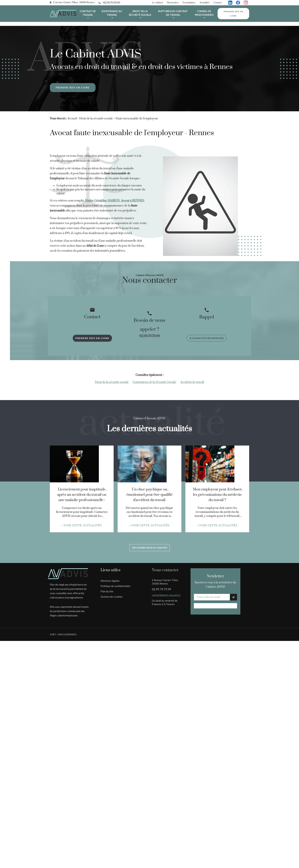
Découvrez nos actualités (150, 548)
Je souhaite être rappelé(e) (207, 338)
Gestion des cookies (112, 597)
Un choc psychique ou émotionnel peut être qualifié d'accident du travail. (149, 495)
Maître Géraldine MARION (102, 201)
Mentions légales (110, 581)
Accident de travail (192, 382)
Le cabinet (157, 3)
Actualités (205, 3)
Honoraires (173, 3)
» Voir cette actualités (82, 526)
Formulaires (189, 3)
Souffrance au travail (112, 13)
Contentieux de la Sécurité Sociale (155, 382)
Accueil (72, 119)
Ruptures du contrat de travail (173, 13)
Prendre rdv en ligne (233, 14)
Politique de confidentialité (115, 586)
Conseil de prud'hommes (204, 13)
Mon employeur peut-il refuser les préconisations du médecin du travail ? (217, 495)
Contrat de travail (88, 13)
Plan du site (107, 591)
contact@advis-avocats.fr (166, 595)
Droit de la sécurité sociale (140, 13)
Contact (218, 3)
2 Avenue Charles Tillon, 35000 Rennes (74, 2)
